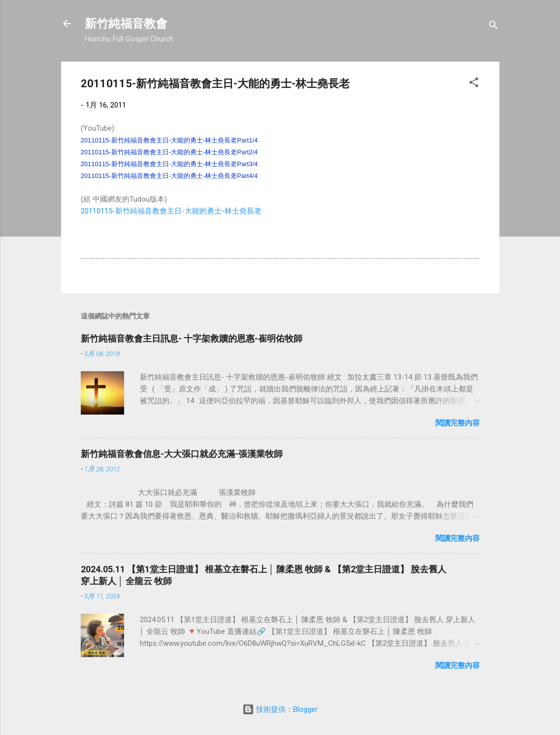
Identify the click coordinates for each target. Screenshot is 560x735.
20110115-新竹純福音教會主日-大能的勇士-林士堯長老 (171, 211)
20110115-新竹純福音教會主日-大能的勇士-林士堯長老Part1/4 (169, 140)
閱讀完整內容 (458, 423)
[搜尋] (494, 27)
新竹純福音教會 (126, 24)
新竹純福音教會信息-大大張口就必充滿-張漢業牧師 (182, 454)
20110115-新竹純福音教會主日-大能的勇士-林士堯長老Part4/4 (169, 176)
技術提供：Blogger (280, 709)
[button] (474, 84)
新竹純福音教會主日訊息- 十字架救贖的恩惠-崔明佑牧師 (192, 338)
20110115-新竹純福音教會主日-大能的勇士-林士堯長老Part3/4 (169, 164)
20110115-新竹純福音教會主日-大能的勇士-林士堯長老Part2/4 (169, 152)
